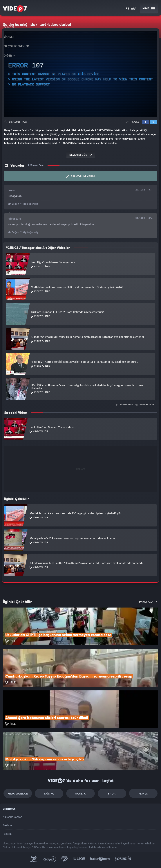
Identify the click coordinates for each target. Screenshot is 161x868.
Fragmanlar (18, 793)
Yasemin (123, 859)
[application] (80, 74)
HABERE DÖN (145, 405)
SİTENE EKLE (124, 405)
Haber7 (100, 859)
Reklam (7, 825)
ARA (131, 9)
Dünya (49, 793)
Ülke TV (79, 859)
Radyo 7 (49, 859)
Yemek (143, 793)
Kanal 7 (34, 859)
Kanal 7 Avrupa (65, 859)
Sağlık (80, 793)
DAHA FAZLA (148, 602)
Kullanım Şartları (13, 817)
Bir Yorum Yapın (80, 176)
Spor (112, 793)
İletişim (7, 834)
